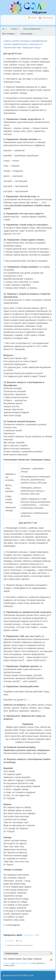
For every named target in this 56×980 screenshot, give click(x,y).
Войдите (7, 963)
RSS (51, 960)
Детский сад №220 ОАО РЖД (15, 975)
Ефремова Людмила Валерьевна (20, 945)
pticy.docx (29, 935)
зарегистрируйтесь (22, 963)
